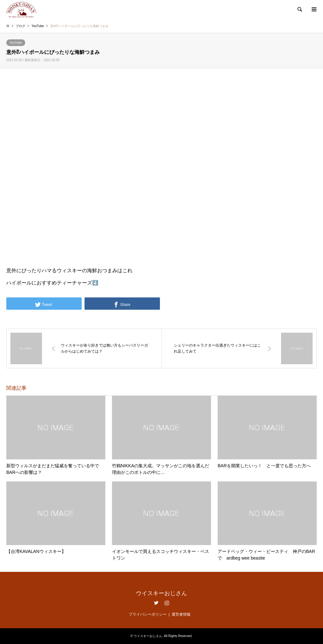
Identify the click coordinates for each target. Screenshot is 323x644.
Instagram (167, 603)
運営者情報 (181, 614)
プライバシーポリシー (148, 614)
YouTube (16, 43)
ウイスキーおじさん (161, 593)
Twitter (156, 603)
